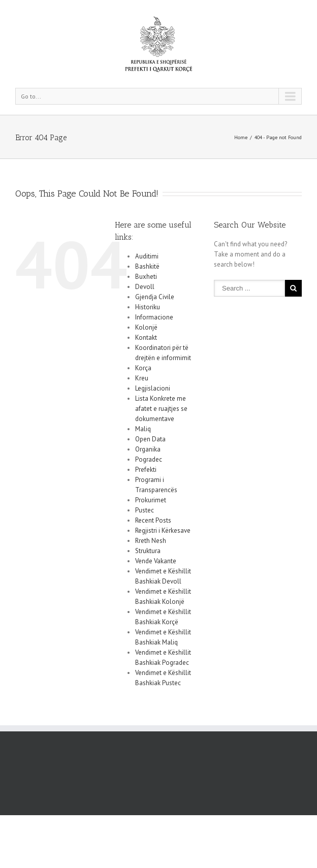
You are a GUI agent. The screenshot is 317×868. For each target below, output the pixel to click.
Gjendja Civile (155, 297)
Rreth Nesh (151, 541)
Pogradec (149, 459)
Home (241, 137)
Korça (143, 368)
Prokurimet (151, 500)
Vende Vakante (156, 561)
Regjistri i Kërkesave (163, 531)
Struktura (148, 551)
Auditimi (147, 256)
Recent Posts (153, 520)
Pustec (145, 510)
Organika (148, 449)
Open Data (150, 439)
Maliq (143, 429)
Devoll (145, 287)
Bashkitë (147, 266)
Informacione (154, 317)
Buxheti (146, 277)
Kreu (142, 378)
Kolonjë (146, 327)
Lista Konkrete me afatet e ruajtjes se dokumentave (161, 409)
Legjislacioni (153, 388)
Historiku (148, 307)
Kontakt (146, 337)
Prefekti (146, 470)
